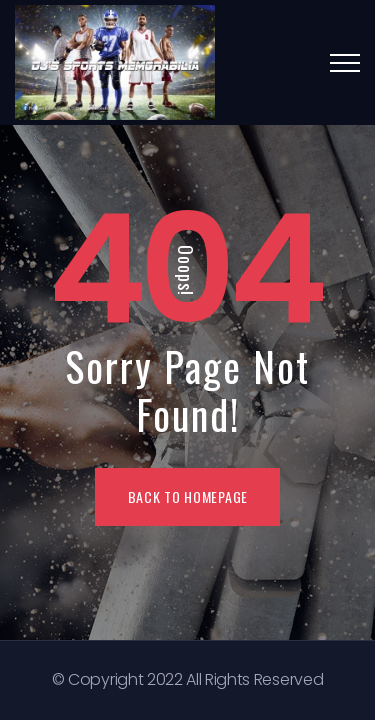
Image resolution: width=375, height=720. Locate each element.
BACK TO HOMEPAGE (188, 496)
